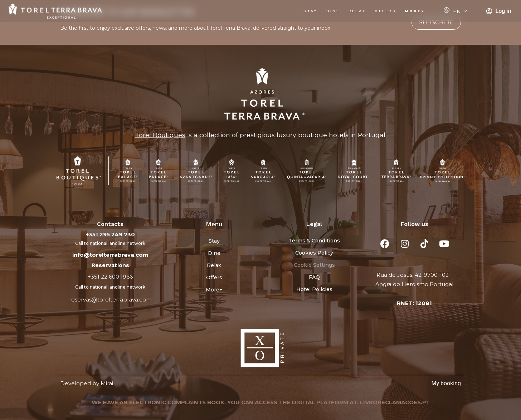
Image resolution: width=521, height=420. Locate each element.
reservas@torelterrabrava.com (110, 300)
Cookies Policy (314, 253)
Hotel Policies (314, 289)
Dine (333, 11)
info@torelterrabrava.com (110, 255)
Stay (310, 11)
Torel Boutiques (160, 135)
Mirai (107, 383)
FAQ (314, 277)
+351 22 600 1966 (110, 277)
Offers (385, 11)
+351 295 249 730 (110, 234)
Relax (357, 11)
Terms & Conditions (314, 241)
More (415, 11)
